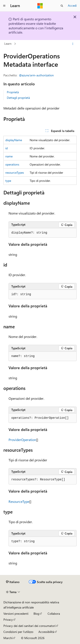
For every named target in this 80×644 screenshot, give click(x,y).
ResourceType (19, 501)
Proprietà (13, 92)
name (9, 156)
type (8, 181)
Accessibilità (46, 632)
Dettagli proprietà (18, 98)
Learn (8, 44)
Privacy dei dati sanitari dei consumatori (29, 626)
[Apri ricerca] (62, 6)
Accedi (72, 5)
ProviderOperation (22, 440)
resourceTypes (15, 172)
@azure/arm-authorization (36, 75)
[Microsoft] (40, 6)
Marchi (8, 638)
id (7, 148)
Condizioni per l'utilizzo (18, 632)
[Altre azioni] (73, 44)
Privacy (8, 620)
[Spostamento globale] (4, 6)
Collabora (54, 614)
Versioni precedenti (16, 614)
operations (12, 164)
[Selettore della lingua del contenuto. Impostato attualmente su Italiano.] (13, 582)
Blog (36, 614)
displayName (14, 140)
